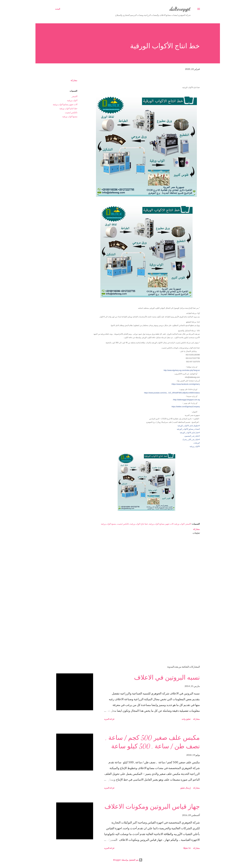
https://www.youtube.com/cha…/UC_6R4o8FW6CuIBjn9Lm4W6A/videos (157, 393)
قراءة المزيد (94, 719)
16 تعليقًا (172, 848)
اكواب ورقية (57, 100)
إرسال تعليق (171, 788)
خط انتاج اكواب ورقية (54, 108)
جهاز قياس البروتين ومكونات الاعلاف (137, 807)
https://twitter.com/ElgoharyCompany (171, 407)
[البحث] (43, 9)
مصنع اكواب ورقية (55, 116)
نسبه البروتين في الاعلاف (152, 678)
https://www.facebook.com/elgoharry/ (171, 384)
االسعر (60, 96)
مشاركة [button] (59, 80)
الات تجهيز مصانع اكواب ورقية (50, 104)
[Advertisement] (136, 629)
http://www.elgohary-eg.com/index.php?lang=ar (167, 370)
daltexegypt (165, 9)
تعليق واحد (171, 719)
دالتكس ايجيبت (56, 112)
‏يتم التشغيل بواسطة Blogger (113, 860)
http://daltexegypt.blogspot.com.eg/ (172, 400)
